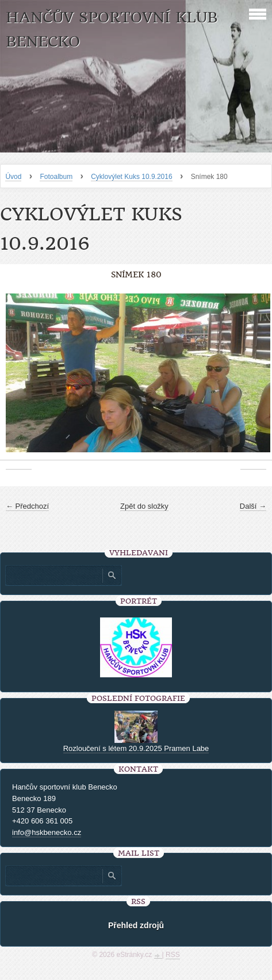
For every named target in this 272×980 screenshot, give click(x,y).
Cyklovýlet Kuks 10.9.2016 (131, 177)
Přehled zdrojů (136, 925)
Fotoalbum (56, 177)
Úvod (13, 177)
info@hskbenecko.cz (47, 832)
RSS (173, 955)
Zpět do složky (144, 506)
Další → (253, 506)
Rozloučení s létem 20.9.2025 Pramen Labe (136, 748)
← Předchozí (27, 506)
